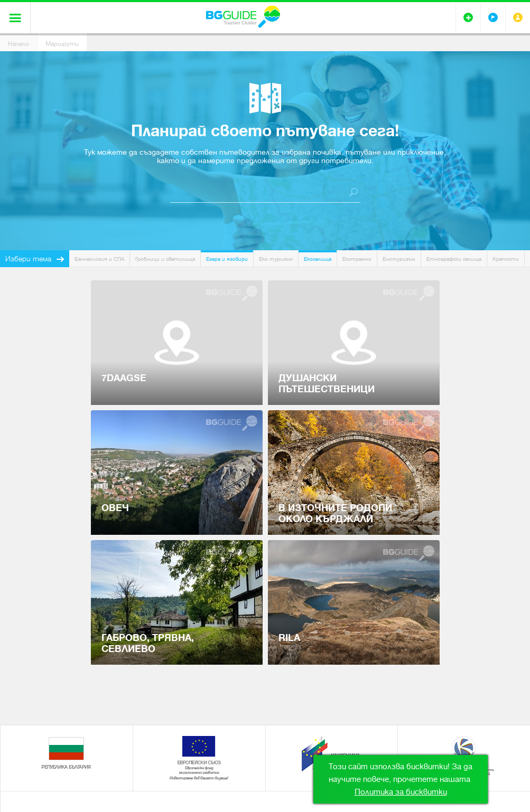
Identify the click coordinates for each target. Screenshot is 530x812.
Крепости (506, 259)
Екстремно (357, 259)
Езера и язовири (227, 259)
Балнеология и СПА (99, 259)
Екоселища (318, 259)
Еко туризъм (276, 259)
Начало (18, 44)
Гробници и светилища (165, 259)
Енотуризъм (399, 259)
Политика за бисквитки (401, 792)
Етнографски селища (454, 259)
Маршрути (62, 44)
